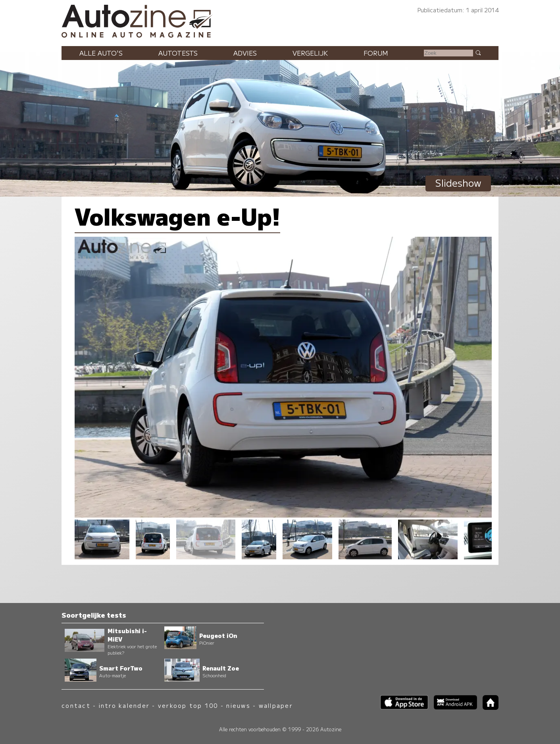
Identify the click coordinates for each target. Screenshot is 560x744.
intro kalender (124, 705)
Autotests (178, 53)
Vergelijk (310, 53)
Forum (376, 53)
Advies (245, 53)
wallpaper (276, 705)
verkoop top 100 (188, 705)
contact (76, 705)
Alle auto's (101, 53)
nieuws (238, 705)
